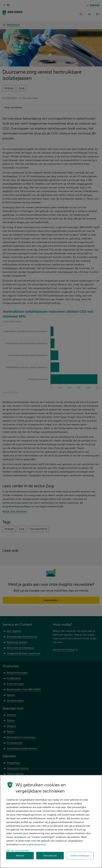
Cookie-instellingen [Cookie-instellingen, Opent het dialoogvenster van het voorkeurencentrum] (80, 856)
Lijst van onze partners (18, 850)
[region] (51, 821)
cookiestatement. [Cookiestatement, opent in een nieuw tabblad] (37, 845)
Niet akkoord (50, 856)
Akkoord (20, 856)
